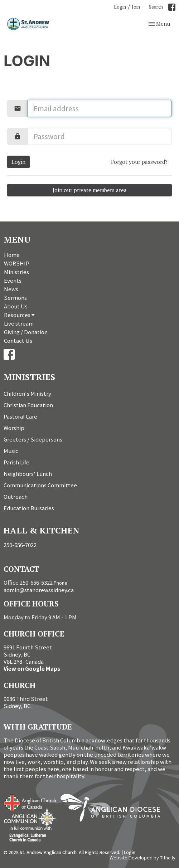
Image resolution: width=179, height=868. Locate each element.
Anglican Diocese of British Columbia (114, 809)
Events (13, 280)
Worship (14, 428)
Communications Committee (40, 485)
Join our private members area (90, 190)
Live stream (19, 323)
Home (12, 255)
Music (11, 451)
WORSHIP (17, 263)
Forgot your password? (139, 162)
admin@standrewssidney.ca (39, 590)
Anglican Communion (30, 818)
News (11, 289)
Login (120, 7)
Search (156, 7)
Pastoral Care (20, 416)
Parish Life (16, 462)
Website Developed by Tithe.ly (142, 858)
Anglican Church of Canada (30, 802)
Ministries (16, 272)
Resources (19, 315)
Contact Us (18, 340)
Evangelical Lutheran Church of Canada (28, 834)
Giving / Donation (26, 332)
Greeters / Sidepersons (33, 439)
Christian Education (28, 405)
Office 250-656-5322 (28, 582)
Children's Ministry (27, 393)
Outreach (16, 496)
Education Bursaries (29, 508)
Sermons (15, 298)
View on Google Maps (32, 669)
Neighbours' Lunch (28, 474)
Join (136, 7)
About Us (16, 306)
